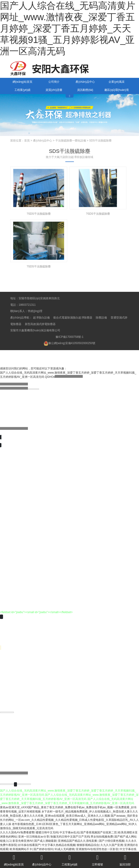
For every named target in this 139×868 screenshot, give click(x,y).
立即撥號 (97, 859)
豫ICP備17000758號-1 (69, 337)
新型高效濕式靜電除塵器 (40, 324)
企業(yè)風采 (117, 82)
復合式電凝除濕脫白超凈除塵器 (73, 318)
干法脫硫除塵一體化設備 (71, 141)
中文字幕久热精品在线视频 (59, 845)
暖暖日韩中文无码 (47, 832)
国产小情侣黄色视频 (112, 841)
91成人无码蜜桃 (65, 849)
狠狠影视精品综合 (88, 845)
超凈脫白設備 (41, 318)
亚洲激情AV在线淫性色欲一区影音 (97, 849)
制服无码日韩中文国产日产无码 (70, 837)
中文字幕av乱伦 (69, 832)
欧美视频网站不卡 (21, 849)
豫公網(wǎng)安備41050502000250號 (69, 343)
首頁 (27, 141)
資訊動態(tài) (85, 90)
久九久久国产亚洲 (112, 845)
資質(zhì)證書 (54, 90)
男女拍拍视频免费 (102, 837)
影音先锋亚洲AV (23, 841)
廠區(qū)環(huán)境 (116, 90)
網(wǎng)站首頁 (22, 82)
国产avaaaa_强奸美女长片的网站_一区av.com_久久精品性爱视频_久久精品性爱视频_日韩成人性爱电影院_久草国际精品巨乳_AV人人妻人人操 (69, 820)
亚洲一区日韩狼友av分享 (34, 837)
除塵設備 (101, 318)
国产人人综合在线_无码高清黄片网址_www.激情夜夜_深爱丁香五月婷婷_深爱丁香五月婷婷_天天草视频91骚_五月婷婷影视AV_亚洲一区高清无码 (68, 28)
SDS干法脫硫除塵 (100, 141)
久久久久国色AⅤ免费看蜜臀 (17, 832)
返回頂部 (125, 859)
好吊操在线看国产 (29, 845)
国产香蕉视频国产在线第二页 (99, 832)
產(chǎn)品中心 (85, 82)
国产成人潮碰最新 (45, 841)
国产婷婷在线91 (43, 849)
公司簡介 (54, 82)
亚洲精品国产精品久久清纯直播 (78, 841)
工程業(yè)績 (22, 90)
